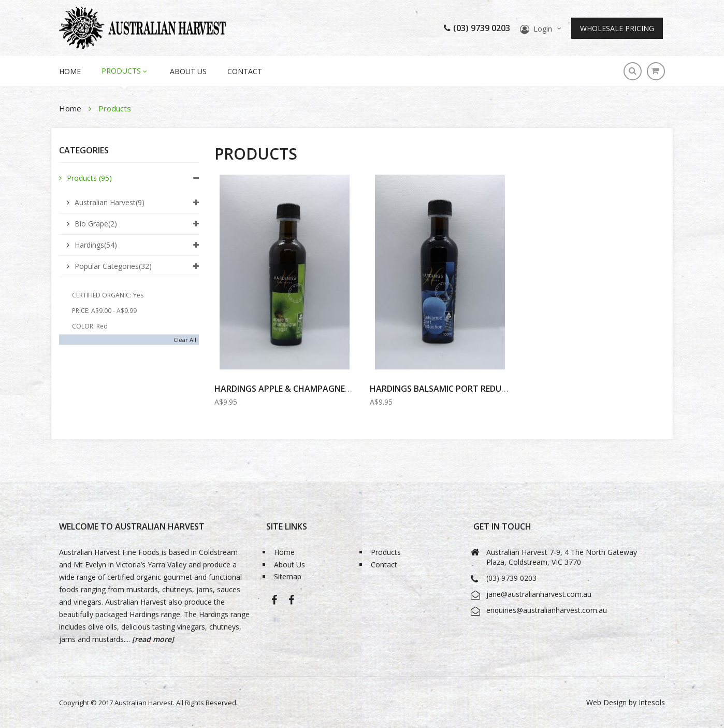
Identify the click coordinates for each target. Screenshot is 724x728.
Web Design (606, 702)
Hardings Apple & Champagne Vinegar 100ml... (315, 389)
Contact (245, 71)
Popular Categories (113, 266)
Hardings (96, 245)
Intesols (652, 702)
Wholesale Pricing (617, 28)
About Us (188, 71)
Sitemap (288, 577)
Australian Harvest (110, 202)
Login (543, 29)
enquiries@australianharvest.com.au (547, 610)
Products (89, 178)
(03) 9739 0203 (477, 28)
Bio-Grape (291, 603)
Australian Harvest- (274, 603)
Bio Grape (96, 224)
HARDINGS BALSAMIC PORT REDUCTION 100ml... (465, 389)
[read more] (152, 639)
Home (71, 108)
